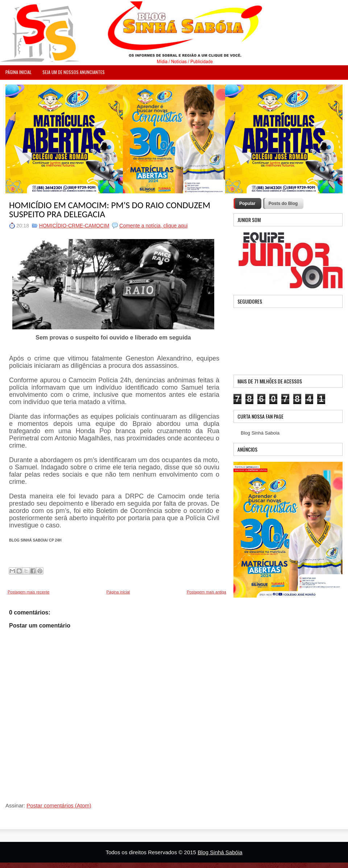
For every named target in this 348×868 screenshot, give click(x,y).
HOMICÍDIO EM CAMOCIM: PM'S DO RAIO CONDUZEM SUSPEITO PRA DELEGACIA (110, 210)
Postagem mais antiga (206, 592)
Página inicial (118, 592)
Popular (247, 203)
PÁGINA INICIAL (18, 72)
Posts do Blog (283, 203)
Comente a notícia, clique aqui (153, 226)
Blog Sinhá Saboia (260, 433)
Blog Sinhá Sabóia (220, 852)
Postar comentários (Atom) (59, 805)
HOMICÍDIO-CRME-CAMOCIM (74, 226)
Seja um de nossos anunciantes (74, 72)
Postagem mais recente (29, 592)
